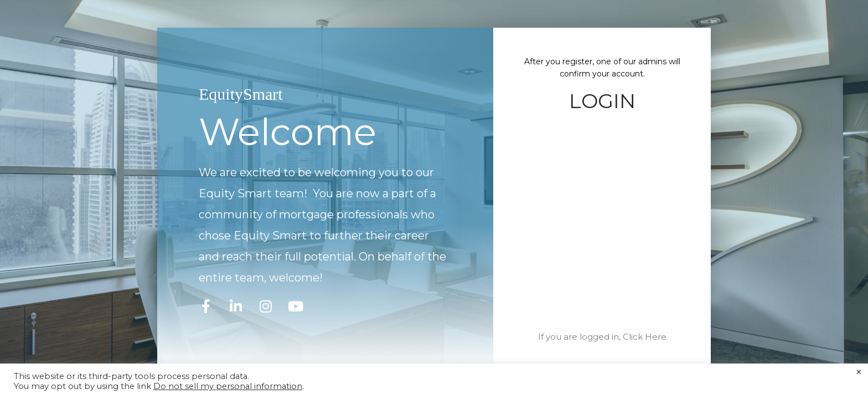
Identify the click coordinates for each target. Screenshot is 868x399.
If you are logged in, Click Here (602, 337)
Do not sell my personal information (228, 386)
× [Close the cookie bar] (859, 372)
